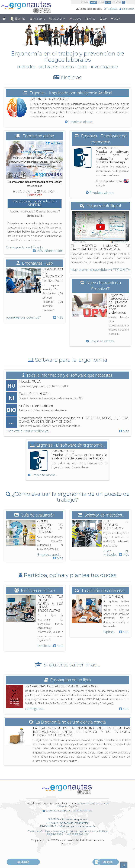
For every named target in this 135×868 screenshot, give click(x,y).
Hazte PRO (38, 19)
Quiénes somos (83, 811)
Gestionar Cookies (39, 831)
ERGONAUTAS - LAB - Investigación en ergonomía (68, 826)
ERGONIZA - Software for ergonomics (68, 823)
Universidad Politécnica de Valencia (83, 805)
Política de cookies (77, 834)
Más (116, 19)
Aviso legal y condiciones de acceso (74, 831)
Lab (103, 19)
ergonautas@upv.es (57, 811)
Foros (91, 19)
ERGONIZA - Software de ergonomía (68, 819)
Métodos (57, 19)
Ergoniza (18, 19)
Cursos (75, 19)
